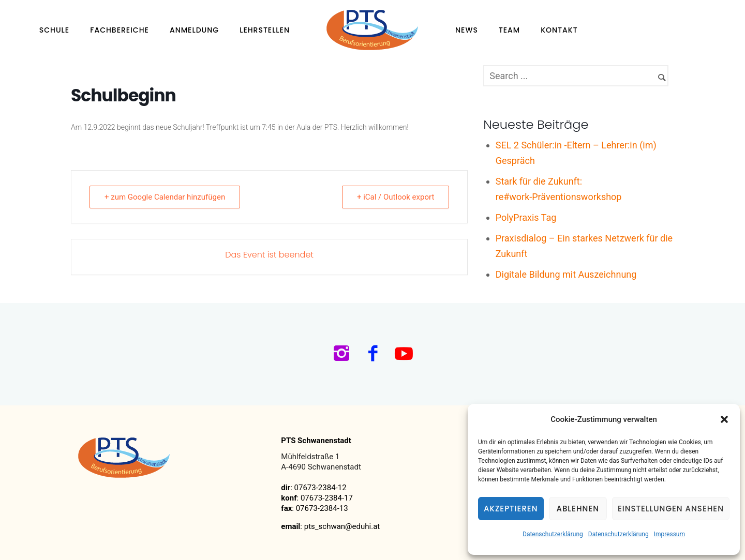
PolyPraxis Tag (526, 217)
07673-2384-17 (327, 498)
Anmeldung (194, 30)
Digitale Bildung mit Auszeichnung (566, 274)
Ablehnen (578, 509)
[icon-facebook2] (375, 354)
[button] (724, 419)
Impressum (669, 534)
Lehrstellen (265, 30)
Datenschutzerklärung (553, 534)
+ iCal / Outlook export (396, 197)
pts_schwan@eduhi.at (342, 526)
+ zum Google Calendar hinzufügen (165, 197)
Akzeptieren (511, 509)
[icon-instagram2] (344, 354)
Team (509, 30)
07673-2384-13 (322, 508)
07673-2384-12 (321, 488)
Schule (54, 30)
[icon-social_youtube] (404, 354)
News (467, 30)
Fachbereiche (120, 30)
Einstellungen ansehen (671, 509)
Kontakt (559, 30)
